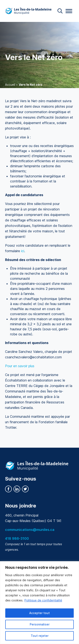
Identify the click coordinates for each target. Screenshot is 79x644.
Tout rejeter (40, 636)
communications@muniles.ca (30, 530)
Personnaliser (40, 624)
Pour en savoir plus (20, 366)
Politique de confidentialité (43, 600)
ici (23, 251)
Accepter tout (39, 613)
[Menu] (69, 11)
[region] (39, 603)
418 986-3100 (17, 538)
